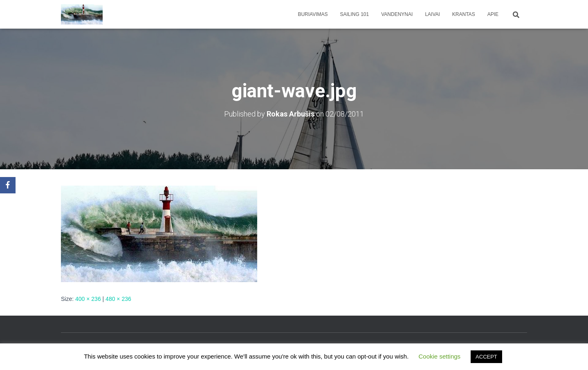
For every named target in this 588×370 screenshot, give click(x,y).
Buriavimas (313, 14)
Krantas (464, 14)
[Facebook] (8, 185)
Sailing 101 (355, 14)
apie (493, 14)
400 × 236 (88, 299)
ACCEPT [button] (486, 357)
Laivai (432, 14)
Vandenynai (397, 14)
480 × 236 (118, 299)
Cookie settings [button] (440, 356)
